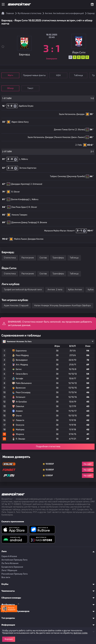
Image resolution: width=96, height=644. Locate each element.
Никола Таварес (20, 215)
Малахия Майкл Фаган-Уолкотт (59, 231)
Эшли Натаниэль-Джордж (72, 114)
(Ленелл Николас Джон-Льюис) (69, 137)
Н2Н (58, 75)
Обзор (10, 88)
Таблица (78, 75)
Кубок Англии (75, 290)
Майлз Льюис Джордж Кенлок (29, 239)
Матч (10, 75)
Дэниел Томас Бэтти (64, 130)
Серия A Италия (9, 556)
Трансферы (58, 258)
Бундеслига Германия (12, 567)
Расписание (28, 258)
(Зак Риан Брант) (20, 207)
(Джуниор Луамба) (76, 176)
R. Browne (42, 223)
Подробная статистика (48, 446)
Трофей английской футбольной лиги (23, 290)
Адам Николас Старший (16, 305)
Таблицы (74, 258)
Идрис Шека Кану (20, 122)
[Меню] (3, 4)
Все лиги (6, 577)
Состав (43, 258)
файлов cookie (80, 633)
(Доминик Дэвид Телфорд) (24, 223)
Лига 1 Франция (9, 570)
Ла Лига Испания (10, 563)
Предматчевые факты (34, 75)
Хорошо (9, 639)
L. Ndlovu (23, 159)
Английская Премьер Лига (14, 560)
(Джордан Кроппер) (20, 184)
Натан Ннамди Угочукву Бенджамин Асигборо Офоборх (63, 305)
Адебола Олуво (26, 106)
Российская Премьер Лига (15, 574)
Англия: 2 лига (55, 290)
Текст (30, 88)
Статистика (10, 258)
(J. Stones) (80, 130)
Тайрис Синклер (58, 176)
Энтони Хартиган (28, 168)
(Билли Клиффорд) (20, 199)
